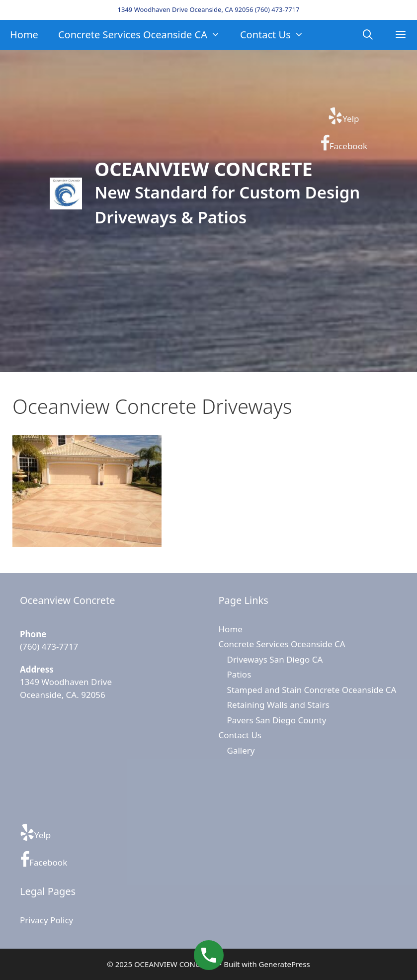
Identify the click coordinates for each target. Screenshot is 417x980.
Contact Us (277, 35)
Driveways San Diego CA (275, 659)
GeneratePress (285, 964)
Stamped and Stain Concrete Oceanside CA (312, 690)
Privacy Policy (46, 920)
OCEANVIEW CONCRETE (204, 169)
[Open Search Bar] (368, 35)
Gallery (241, 750)
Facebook (344, 143)
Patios (239, 674)
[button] (401, 35)
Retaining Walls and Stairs (278, 705)
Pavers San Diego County (277, 720)
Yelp (343, 116)
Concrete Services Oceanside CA (144, 35)
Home (24, 35)
